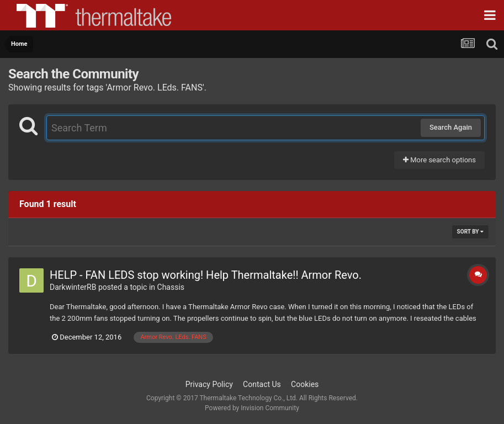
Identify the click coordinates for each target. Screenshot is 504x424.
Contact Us (262, 384)
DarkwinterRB (73, 287)
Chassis (171, 287)
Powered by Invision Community (252, 408)
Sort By (470, 232)
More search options (439, 160)
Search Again (451, 127)
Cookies (305, 384)
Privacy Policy (209, 384)
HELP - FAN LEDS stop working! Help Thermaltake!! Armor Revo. (206, 275)
